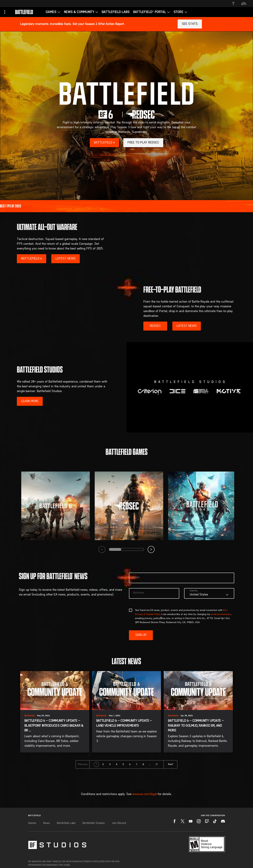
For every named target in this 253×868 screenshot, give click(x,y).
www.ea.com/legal (145, 794)
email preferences (221, 614)
